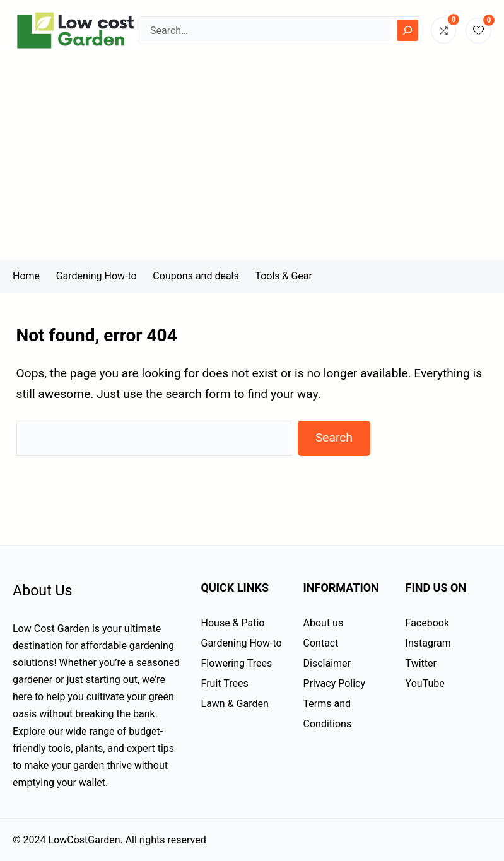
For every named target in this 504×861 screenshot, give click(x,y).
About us (324, 623)
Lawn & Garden (235, 704)
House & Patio (233, 623)
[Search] (407, 30)
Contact (321, 643)
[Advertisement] (252, 165)
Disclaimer (327, 663)
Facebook (427, 623)
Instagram (428, 643)
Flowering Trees (237, 663)
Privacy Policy (335, 683)
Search (334, 437)
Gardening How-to (242, 643)
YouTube (425, 683)
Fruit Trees (225, 683)
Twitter (421, 663)
